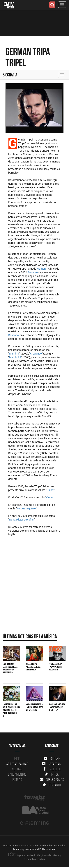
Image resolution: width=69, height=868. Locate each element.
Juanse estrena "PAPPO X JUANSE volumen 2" (56, 667)
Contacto (52, 785)
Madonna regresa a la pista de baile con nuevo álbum (34, 707)
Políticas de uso (48, 849)
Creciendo (36, 353)
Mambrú (42, 269)
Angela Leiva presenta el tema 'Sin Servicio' (33, 667)
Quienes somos (52, 780)
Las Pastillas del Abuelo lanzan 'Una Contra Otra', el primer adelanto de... (11, 710)
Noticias (17, 769)
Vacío (49, 497)
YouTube (52, 759)
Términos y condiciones (25, 849)
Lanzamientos (17, 774)
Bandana (14, 335)
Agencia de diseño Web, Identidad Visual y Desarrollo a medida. (34, 857)
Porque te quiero (26, 508)
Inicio (17, 759)
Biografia (10, 75)
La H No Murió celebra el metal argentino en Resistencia (10, 668)
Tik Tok (52, 774)
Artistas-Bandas (17, 764)
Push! (51, 490)
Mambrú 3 (15, 357)
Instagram (52, 764)
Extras (17, 780)
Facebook (52, 769)
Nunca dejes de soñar (22, 519)
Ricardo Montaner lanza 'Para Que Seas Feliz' (57, 707)
